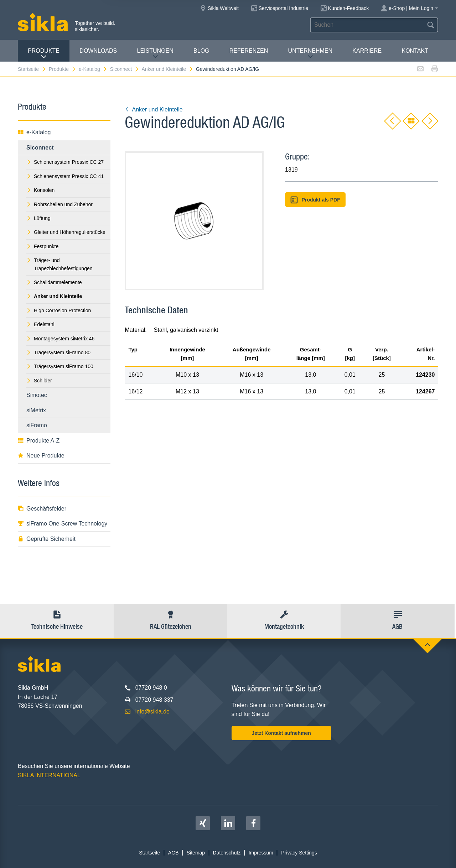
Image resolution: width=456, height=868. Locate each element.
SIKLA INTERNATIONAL (49, 775)
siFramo (37, 425)
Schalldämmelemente (54, 282)
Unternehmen (310, 54)
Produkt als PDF (315, 200)
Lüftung (38, 218)
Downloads (98, 51)
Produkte (44, 54)
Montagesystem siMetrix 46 (60, 339)
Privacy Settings (299, 853)
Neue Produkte (41, 456)
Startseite (32, 69)
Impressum (261, 853)
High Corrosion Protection (59, 310)
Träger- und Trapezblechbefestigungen (59, 264)
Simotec (37, 395)
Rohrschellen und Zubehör (59, 204)
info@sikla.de (152, 712)
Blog (201, 51)
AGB (173, 853)
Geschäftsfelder (42, 509)
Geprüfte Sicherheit (47, 539)
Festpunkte (42, 246)
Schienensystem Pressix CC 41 (65, 176)
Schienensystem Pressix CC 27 (65, 162)
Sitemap (196, 853)
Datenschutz (227, 853)
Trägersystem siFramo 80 (58, 352)
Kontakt (415, 51)
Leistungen (155, 54)
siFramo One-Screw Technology (63, 524)
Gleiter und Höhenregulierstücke (66, 232)
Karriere (367, 51)
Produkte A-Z (39, 441)
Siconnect (125, 69)
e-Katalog (93, 69)
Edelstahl (40, 324)
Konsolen (40, 190)
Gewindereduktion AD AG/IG (227, 69)
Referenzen (249, 51)
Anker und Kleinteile (167, 69)
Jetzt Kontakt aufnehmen (281, 733)
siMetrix (36, 410)
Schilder (39, 381)
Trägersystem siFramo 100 (60, 366)
